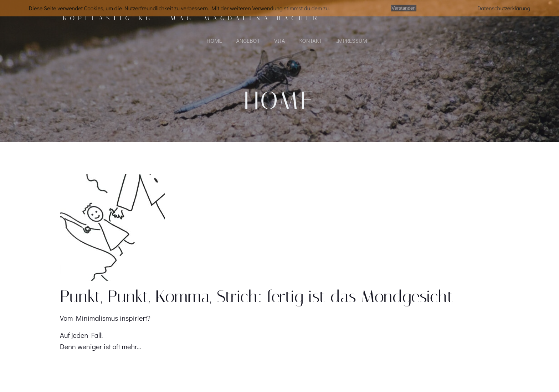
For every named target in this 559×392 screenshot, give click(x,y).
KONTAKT (311, 41)
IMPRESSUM (352, 41)
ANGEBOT (248, 41)
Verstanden (403, 8)
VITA (279, 41)
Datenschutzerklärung (504, 8)
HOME (214, 41)
